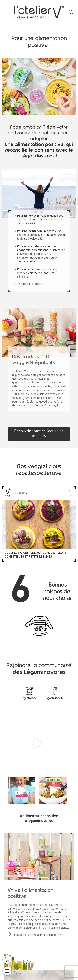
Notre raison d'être (27, 282)
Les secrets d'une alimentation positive (35, 933)
